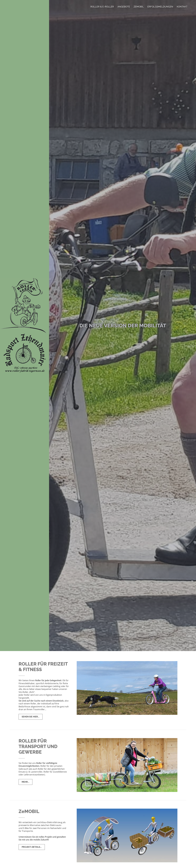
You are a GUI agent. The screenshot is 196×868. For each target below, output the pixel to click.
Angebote (124, 7)
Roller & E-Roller (102, 7)
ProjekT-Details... (32, 847)
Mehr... (26, 782)
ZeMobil (139, 7)
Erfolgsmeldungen (160, 7)
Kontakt (182, 7)
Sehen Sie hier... (31, 717)
